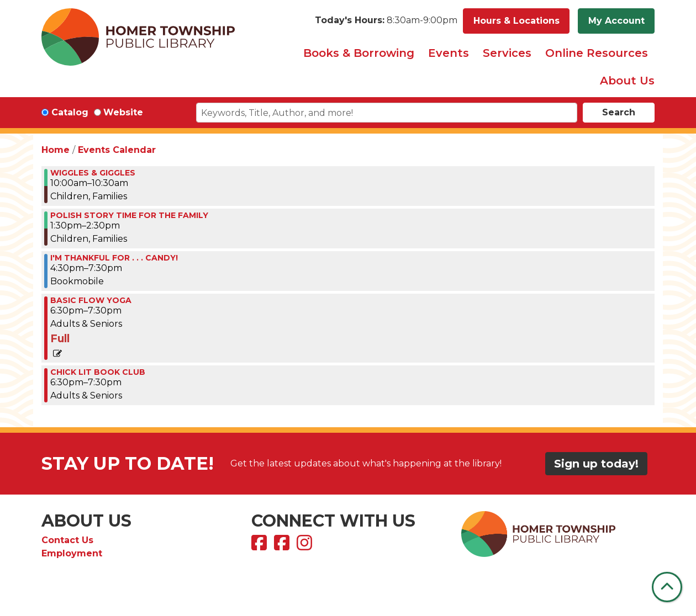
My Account (616, 21)
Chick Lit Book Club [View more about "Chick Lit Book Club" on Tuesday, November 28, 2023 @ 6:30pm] (98, 372)
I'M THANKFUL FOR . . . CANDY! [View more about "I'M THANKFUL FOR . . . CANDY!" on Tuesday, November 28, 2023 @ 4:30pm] (114, 258)
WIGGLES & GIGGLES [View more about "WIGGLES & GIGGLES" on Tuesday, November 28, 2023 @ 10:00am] (93, 173)
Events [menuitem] (449, 53)
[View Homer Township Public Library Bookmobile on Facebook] (283, 546)
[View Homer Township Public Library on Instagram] (306, 546)
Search (619, 112)
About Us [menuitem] (627, 81)
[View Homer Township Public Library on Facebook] (260, 546)
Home (56, 150)
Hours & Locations (516, 21)
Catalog (70, 112)
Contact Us (67, 540)
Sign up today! (596, 464)
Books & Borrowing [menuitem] (359, 53)
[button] (386, 21)
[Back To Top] (667, 587)
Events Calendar (117, 150)
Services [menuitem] (507, 53)
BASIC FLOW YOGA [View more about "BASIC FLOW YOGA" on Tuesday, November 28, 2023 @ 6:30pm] (91, 300)
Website (123, 112)
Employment (72, 553)
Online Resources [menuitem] (597, 53)
